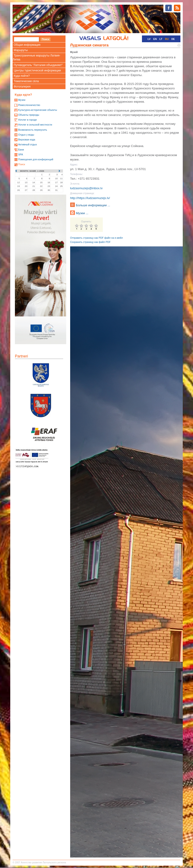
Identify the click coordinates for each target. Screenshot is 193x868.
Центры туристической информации (37, 70)
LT (161, 39)
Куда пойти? (22, 76)
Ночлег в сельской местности (35, 125)
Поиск (22, 164)
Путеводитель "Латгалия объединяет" (38, 65)
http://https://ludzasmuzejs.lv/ (90, 198)
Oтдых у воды (26, 135)
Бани (21, 150)
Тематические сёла (26, 81)
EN (155, 39)
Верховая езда (27, 140)
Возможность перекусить (33, 130)
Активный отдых (28, 144)
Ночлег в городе (28, 120)
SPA (21, 154)
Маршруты (21, 50)
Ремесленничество (29, 105)
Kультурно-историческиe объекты (38, 110)
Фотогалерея (22, 87)
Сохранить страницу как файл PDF (90, 242)
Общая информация (27, 45)
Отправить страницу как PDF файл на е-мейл (96, 238)
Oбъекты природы (29, 115)
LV (149, 39)
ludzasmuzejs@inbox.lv (86, 188)
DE (173, 39)
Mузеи (22, 100)
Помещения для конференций (36, 159)
